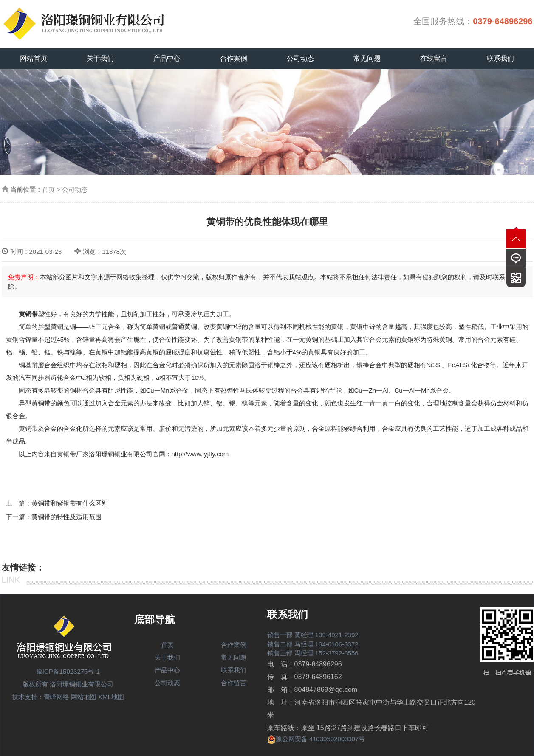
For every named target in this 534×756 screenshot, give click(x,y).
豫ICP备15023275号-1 (68, 671)
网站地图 (84, 697)
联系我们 (500, 58)
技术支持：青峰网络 (41, 697)
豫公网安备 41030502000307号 (316, 739)
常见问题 (367, 58)
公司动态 (300, 58)
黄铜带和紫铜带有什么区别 (70, 503)
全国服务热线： (473, 21)
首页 (48, 190)
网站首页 (34, 58)
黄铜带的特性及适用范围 (66, 517)
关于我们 (100, 58)
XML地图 (111, 697)
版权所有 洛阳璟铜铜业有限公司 (68, 684)
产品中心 (167, 58)
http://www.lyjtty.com (200, 454)
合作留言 (234, 683)
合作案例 (234, 58)
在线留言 (434, 58)
